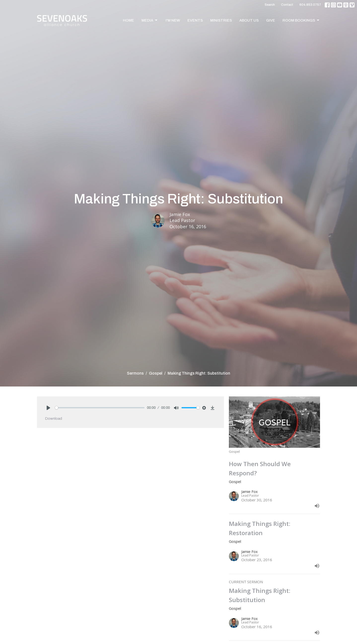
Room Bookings (301, 20)
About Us (249, 20)
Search (270, 5)
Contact (287, 5)
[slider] (100, 408)
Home (128, 20)
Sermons (135, 373)
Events (195, 20)
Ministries (221, 20)
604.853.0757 (310, 5)
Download (54, 419)
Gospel (156, 373)
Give (271, 20)
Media (150, 20)
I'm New (173, 20)
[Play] (48, 408)
